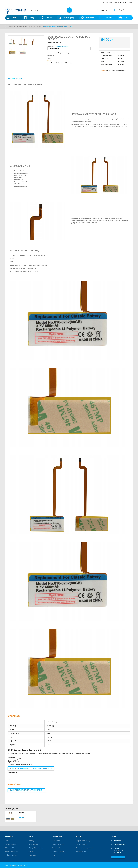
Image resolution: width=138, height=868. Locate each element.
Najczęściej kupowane (36, 848)
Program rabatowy (82, 844)
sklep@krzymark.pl (120, 845)
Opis (9, 85)
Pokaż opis (51, 56)
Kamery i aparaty (69, 18)
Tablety (32, 18)
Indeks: (50, 42)
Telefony (49, 18)
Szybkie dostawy (81, 851)
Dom (126, 18)
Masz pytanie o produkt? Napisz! (61, 63)
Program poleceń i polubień (84, 848)
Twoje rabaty (56, 848)
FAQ (54, 855)
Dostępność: (51, 46)
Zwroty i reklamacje (58, 851)
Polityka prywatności (11, 851)
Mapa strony (32, 855)
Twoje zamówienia (58, 844)
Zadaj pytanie (118, 857)
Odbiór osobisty (10, 848)
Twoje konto (56, 841)
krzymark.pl (13, 865)
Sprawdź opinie (35, 85)
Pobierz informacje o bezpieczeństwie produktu (31, 768)
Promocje (32, 841)
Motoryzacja (90, 18)
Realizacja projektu (11, 855)
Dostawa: (104, 71)
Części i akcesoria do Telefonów (18, 27)
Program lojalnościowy (83, 841)
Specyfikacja (20, 85)
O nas (7, 841)
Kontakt (31, 851)
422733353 (118, 841)
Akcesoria (109, 18)
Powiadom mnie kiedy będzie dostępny (59, 53)
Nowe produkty (33, 844)
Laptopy (15, 18)
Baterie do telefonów (36, 27)
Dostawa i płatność (11, 844)
